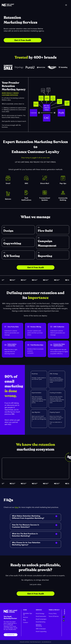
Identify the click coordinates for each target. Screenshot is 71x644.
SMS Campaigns (41, 629)
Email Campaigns (41, 619)
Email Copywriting (41, 631)
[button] (66, 5)
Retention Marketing (39, 625)
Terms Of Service (54, 616)
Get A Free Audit (23, 40)
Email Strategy (40, 614)
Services (26, 617)
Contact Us (11, 635)
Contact (26, 622)
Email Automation (41, 616)
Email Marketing (41, 622)
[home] (8, 5)
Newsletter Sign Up (28, 614)
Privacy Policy (53, 614)
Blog (24, 620)
